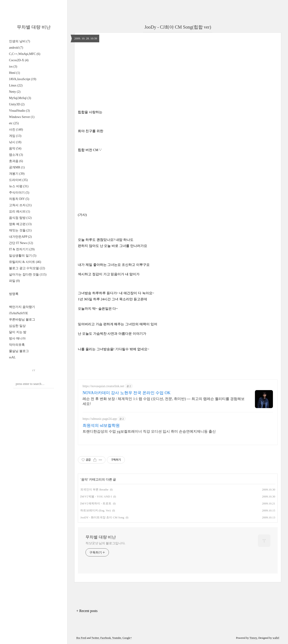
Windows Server (22, 117)
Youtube (117, 638)
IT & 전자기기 (22, 249)
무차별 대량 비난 (34, 27)
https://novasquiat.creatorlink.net (103, 386)
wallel (276, 638)
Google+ (127, 638)
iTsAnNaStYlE (19, 313)
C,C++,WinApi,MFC (25, 54)
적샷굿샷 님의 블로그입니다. (105, 543)
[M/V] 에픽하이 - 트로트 (96, 503)
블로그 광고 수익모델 (27, 268)
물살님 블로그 (19, 351)
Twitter (95, 638)
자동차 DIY (19, 199)
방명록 (14, 294)
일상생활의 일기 (23, 256)
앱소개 (16, 155)
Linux (16, 85)
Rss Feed (81, 638)
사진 (16, 130)
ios (13, 67)
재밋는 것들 (20, 230)
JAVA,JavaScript (23, 79)
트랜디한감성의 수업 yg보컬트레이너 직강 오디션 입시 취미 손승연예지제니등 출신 (149, 431)
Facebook (106, 638)
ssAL (12, 357)
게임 (15, 136)
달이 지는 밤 (18, 332)
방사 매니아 (17, 338)
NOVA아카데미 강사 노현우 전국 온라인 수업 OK (127, 393)
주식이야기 (19, 193)
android (16, 48)
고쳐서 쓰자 (20, 205)
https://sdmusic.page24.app (100, 419)
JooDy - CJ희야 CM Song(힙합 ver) (178, 27)
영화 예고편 (20, 224)
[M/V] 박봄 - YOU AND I (96, 496)
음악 (15, 148)
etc (14, 123)
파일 (14, 281)
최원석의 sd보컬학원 (101, 425)
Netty (15, 92)
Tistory (253, 638)
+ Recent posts (87, 611)
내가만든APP (20, 237)
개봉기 (17, 174)
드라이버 (18, 180)
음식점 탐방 (20, 218)
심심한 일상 (17, 326)
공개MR (17, 167)
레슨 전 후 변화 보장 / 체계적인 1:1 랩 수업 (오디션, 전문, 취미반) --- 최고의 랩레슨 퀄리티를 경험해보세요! (164, 401)
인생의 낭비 (19, 41)
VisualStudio (19, 111)
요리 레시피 (19, 211)
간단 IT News (21, 243)
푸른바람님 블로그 (22, 320)
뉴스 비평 (19, 186)
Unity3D (17, 104)
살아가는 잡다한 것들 (28, 275)
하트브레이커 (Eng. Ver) (96, 510)
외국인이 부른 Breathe (94, 489)
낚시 (15, 142)
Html (15, 73)
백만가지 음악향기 (22, 307)
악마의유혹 (17, 345)
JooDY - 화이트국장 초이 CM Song (102, 517)
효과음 (16, 161)
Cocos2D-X (19, 60)
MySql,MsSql (20, 98)
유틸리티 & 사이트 (25, 262)
